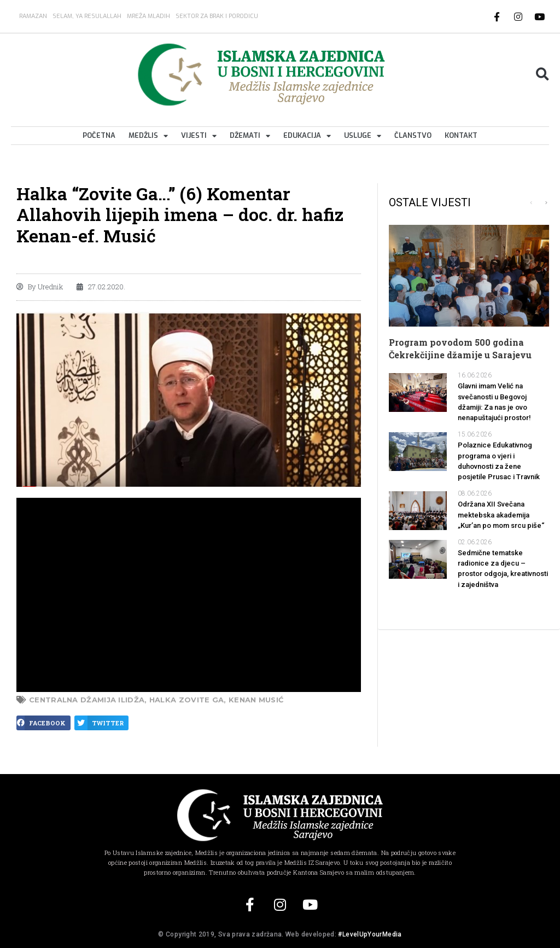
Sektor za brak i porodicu (217, 16)
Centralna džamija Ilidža (87, 700)
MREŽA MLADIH (148, 16)
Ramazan (33, 16)
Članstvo (413, 135)
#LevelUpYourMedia (370, 934)
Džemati (250, 136)
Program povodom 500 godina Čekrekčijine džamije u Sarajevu (460, 348)
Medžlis (148, 136)
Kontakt (461, 135)
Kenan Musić (256, 700)
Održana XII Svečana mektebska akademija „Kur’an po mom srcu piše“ (501, 514)
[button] (542, 75)
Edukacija (307, 136)
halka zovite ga (187, 700)
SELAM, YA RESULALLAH (87, 16)
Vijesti (199, 136)
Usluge (363, 136)
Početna (99, 135)
